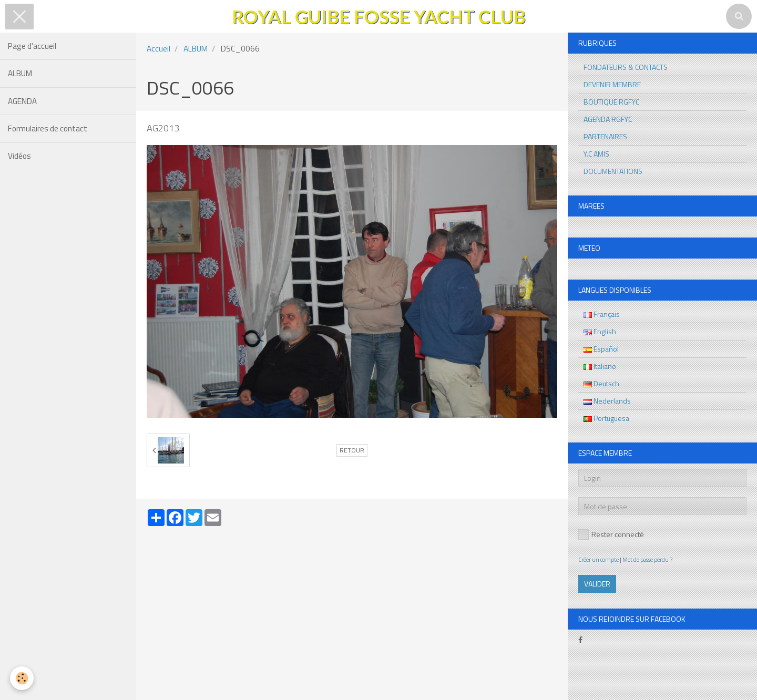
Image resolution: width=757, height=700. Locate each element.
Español (601, 349)
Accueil (158, 49)
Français (602, 314)
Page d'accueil (32, 46)
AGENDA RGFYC (608, 119)
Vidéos (19, 157)
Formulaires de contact (48, 130)
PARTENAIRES (605, 136)
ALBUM (20, 74)
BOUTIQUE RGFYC (611, 102)
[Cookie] (22, 678)
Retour (352, 450)
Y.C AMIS (596, 154)
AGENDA (22, 102)
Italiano (600, 366)
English (600, 331)
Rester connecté (611, 534)
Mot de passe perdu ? (647, 559)
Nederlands (607, 401)
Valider (597, 584)
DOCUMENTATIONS (613, 171)
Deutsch (601, 383)
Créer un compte (599, 559)
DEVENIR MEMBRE (612, 84)
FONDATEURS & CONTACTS (626, 67)
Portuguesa (606, 418)
